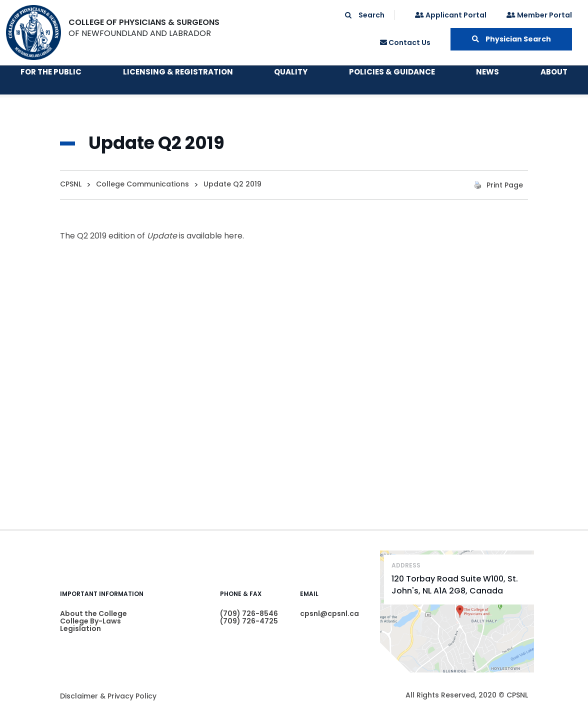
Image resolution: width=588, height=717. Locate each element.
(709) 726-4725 (249, 621)
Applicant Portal (451, 15)
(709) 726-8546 (249, 613)
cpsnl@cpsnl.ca (329, 613)
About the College (93, 613)
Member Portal (539, 15)
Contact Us (405, 42)
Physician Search (511, 39)
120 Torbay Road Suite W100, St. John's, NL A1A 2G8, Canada (455, 585)
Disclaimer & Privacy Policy (108, 696)
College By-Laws (90, 621)
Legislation (80, 628)
